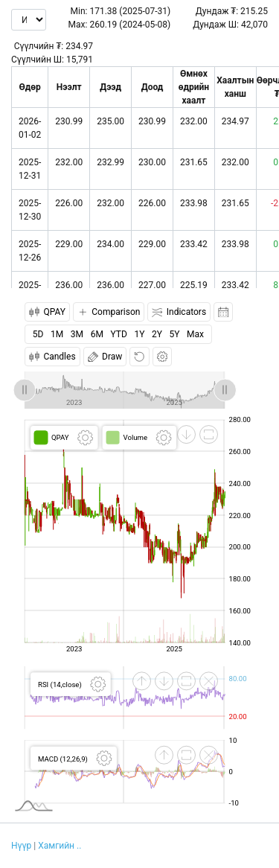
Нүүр (21, 846)
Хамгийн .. (60, 846)
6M (97, 334)
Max (195, 334)
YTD (119, 334)
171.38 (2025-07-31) (130, 11)
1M (57, 334)
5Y (175, 334)
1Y (139, 334)
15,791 (80, 60)
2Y (157, 334)
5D (38, 334)
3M (77, 334)
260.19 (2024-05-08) (130, 25)
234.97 (79, 46)
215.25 (254, 11)
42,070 (254, 25)
